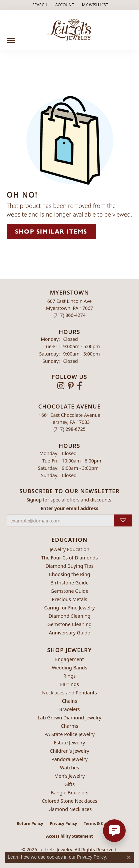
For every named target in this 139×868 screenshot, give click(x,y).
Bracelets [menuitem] (69, 709)
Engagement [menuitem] (69, 659)
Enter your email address (69, 508)
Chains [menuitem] (70, 701)
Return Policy (30, 824)
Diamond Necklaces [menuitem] (69, 809)
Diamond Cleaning (69, 616)
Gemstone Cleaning (69, 624)
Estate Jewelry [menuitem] (69, 743)
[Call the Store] (69, 315)
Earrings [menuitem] (69, 684)
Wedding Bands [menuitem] (69, 668)
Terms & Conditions (103, 824)
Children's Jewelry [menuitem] (69, 751)
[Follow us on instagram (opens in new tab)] (61, 386)
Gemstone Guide (70, 591)
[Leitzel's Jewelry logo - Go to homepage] (69, 30)
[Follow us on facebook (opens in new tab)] (79, 386)
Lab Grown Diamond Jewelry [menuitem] (69, 718)
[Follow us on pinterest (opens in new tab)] (71, 386)
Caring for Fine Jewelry (70, 608)
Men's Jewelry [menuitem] (70, 776)
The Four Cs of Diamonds (70, 558)
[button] (39, 5)
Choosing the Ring (70, 574)
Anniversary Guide (69, 633)
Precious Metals (69, 599)
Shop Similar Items (51, 231)
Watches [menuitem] (69, 768)
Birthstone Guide (69, 583)
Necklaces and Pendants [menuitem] (69, 693)
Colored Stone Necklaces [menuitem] (69, 801)
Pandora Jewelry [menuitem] (69, 759)
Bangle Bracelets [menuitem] (69, 793)
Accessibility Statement (69, 836)
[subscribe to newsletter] (123, 521)
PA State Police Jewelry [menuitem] (69, 734)
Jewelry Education (69, 549)
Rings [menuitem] (69, 676)
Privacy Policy (63, 824)
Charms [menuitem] (69, 726)
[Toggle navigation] (11, 38)
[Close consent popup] (129, 857)
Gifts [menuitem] (69, 784)
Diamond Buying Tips (69, 566)
